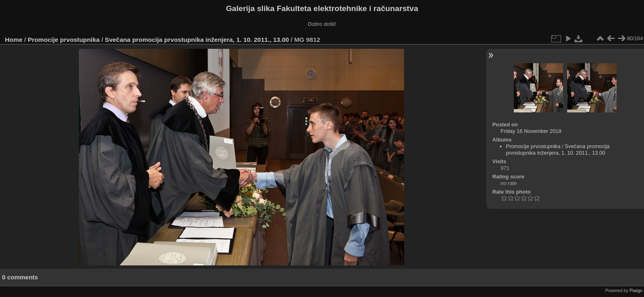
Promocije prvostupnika (64, 40)
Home (14, 40)
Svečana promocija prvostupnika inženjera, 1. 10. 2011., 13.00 (197, 40)
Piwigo (636, 290)
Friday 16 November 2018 (531, 131)
